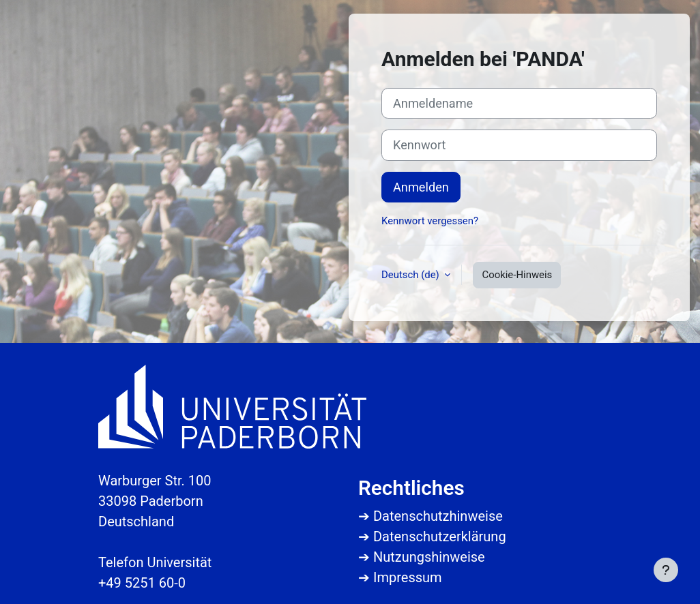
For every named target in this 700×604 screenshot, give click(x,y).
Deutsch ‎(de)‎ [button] (411, 275)
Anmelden (421, 187)
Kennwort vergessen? (430, 221)
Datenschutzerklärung (440, 537)
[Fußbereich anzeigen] (666, 570)
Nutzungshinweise (429, 557)
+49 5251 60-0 (142, 583)
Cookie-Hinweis (517, 275)
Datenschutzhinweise (438, 516)
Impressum (408, 577)
